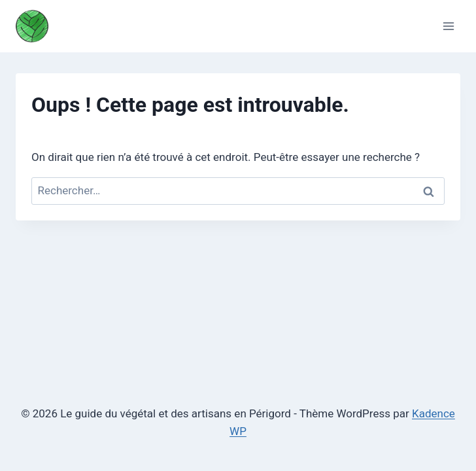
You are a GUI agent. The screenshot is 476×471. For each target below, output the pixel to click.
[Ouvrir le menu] (448, 26)
